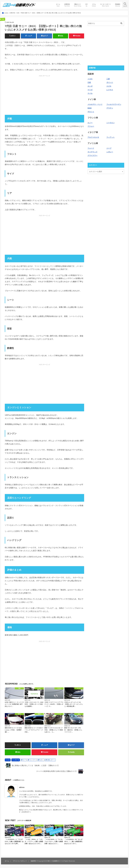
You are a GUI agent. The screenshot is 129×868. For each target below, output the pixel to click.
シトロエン (111, 123)
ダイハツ (110, 82)
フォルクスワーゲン (114, 104)
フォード (91, 148)
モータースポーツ (105, 5)
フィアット (111, 137)
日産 (8, 760)
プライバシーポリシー (20, 861)
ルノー (90, 123)
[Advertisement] (44, 95)
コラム (94, 5)
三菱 (108, 79)
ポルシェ (91, 112)
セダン (42, 760)
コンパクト (33, 760)
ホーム (58, 5)
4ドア (24, 760)
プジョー (91, 126)
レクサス (110, 90)
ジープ (109, 148)
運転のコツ (78, 5)
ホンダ (90, 86)
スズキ (109, 86)
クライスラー (93, 155)
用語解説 (118, 5)
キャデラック (93, 152)
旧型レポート (51, 760)
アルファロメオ (93, 137)
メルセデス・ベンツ (95, 104)
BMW (90, 108)
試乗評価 (67, 5)
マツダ (90, 90)
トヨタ (90, 79)
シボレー (110, 152)
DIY (87, 5)
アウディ (110, 108)
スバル (90, 93)
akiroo (22, 787)
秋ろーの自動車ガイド (55, 861)
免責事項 (33, 861)
